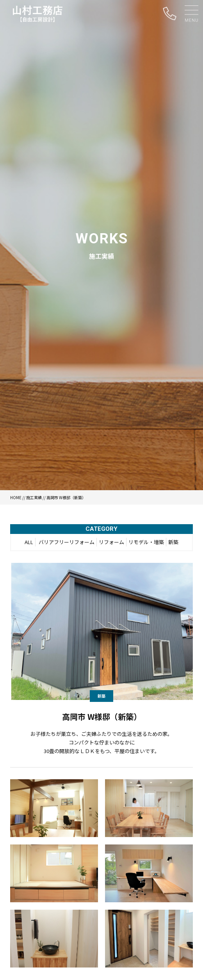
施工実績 (34, 497)
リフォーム (111, 542)
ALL (29, 542)
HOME (16, 497)
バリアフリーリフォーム (67, 542)
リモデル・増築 (146, 542)
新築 (173, 542)
